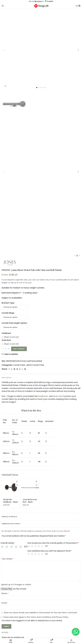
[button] (17, 481)
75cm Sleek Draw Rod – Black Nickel (30, 502)
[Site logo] (41, 6)
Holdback (6, 333)
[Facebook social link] (9, 369)
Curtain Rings (8, 313)
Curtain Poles (19, 365)
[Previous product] (75, 256)
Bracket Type (8, 303)
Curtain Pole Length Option (14, 323)
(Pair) (11, 337)
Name (5, 593)
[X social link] (12, 369)
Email (5, 603)
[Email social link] (14, 369)
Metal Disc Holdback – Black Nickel (10, 502)
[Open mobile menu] (3, 6)
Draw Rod (6, 340)
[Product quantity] (6, 349)
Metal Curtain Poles (35, 365)
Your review (8, 559)
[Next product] (79, 256)
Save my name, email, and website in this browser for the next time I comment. (41, 613)
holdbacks (43, 396)
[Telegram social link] (25, 369)
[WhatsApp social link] (22, 369)
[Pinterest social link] (17, 369)
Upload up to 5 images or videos (16, 585)
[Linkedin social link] (20, 369)
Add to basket (19, 349)
